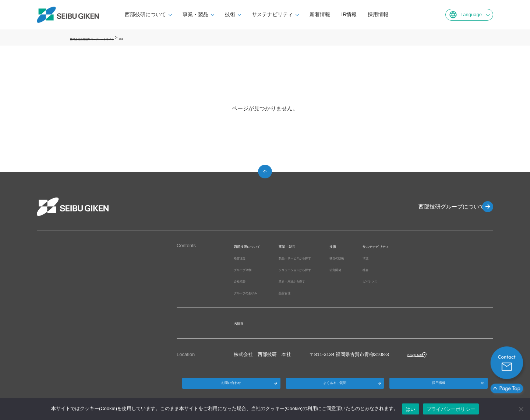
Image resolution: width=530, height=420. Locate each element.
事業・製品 (207, 14)
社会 (414, 269)
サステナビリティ (284, 14)
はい (411, 409)
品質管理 (306, 293)
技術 (241, 14)
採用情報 (389, 14)
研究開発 (377, 269)
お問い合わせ (231, 387)
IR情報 (360, 14)
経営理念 (243, 258)
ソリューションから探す (323, 269)
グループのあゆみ (253, 293)
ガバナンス (422, 281)
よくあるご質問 (335, 387)
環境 (414, 258)
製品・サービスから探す (323, 258)
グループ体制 (248, 269)
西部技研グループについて (445, 207)
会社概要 (243, 281)
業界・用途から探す (318, 281)
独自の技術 (379, 258)
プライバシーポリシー (451, 409)
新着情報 (331, 14)
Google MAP (421, 354)
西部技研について (157, 14)
